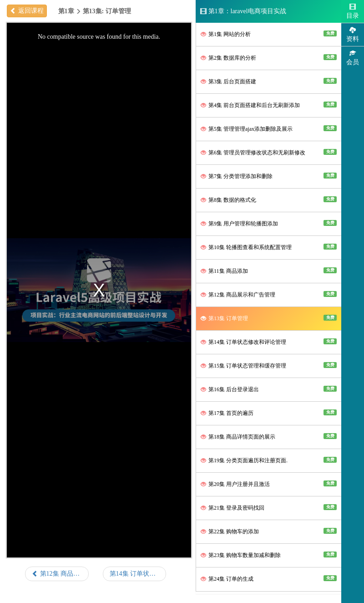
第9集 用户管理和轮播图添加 (269, 223)
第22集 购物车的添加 (269, 531)
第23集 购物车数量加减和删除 (269, 555)
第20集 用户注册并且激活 (269, 484)
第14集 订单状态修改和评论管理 (269, 342)
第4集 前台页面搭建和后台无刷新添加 (269, 105)
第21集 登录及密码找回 (269, 508)
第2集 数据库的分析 (269, 58)
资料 (353, 34)
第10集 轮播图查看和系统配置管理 (269, 247)
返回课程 (27, 11)
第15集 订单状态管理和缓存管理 (269, 365)
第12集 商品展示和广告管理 (269, 294)
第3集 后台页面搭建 (269, 81)
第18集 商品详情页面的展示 (269, 437)
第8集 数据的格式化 (269, 200)
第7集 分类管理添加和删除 (269, 176)
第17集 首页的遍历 (269, 413)
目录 (353, 11)
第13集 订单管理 (269, 318)
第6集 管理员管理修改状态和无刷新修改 (269, 152)
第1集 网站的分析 (269, 34)
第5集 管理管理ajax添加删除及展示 (269, 129)
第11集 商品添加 (269, 271)
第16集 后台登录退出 (269, 389)
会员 (353, 58)
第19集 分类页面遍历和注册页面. (269, 460)
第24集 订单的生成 (269, 579)
